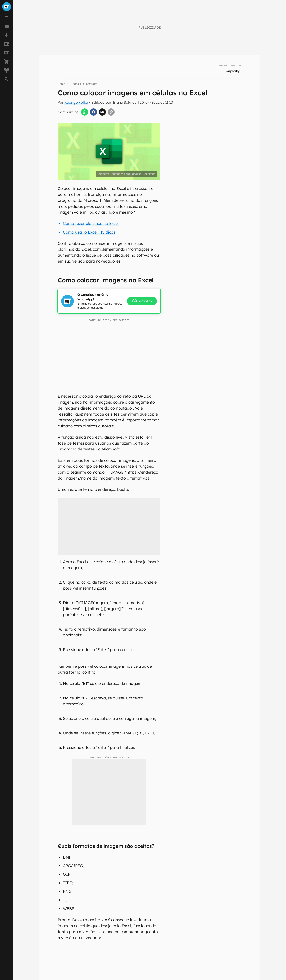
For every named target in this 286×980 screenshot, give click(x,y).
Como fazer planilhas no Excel (91, 223)
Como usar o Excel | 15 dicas (89, 232)
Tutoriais (76, 84)
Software (92, 84)
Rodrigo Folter (76, 102)
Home (61, 84)
